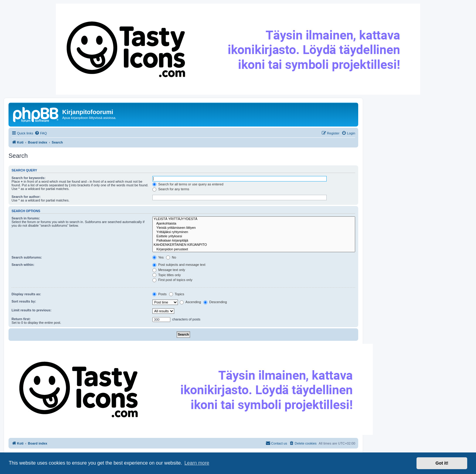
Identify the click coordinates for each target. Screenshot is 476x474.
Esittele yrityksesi (254, 236)
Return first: (21, 319)
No (171, 257)
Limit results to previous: (31, 310)
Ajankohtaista (254, 224)
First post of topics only (172, 280)
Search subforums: (27, 257)
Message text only (169, 270)
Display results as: (26, 294)
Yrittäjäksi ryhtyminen (254, 232)
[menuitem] (41, 133)
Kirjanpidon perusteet (254, 249)
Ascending (190, 302)
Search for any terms (171, 189)
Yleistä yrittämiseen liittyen (254, 228)
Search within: (23, 265)
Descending (215, 302)
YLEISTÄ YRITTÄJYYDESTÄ (254, 219)
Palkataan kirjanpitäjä (254, 241)
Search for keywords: (29, 178)
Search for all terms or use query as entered (188, 184)
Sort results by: (24, 301)
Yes (158, 257)
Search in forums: (26, 218)
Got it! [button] (442, 463)
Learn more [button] (197, 463)
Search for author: (26, 197)
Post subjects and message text (179, 265)
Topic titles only (167, 275)
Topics (177, 294)
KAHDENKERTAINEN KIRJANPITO (254, 245)
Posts (160, 294)
